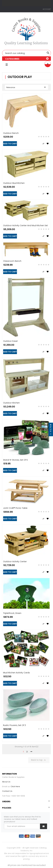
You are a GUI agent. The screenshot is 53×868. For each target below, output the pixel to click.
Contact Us (7, 791)
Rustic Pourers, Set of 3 (14, 725)
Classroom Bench (12, 261)
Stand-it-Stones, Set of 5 (15, 460)
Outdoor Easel (10, 341)
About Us (6, 782)
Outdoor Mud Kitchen (14, 183)
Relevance (26, 87)
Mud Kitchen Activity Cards (16, 673)
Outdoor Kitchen (11, 403)
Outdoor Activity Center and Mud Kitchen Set (25, 225)
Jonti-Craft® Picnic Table (15, 508)
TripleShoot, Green (12, 613)
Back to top (39, 760)
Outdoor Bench (11, 133)
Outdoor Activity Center (15, 561)
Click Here (15, 786)
